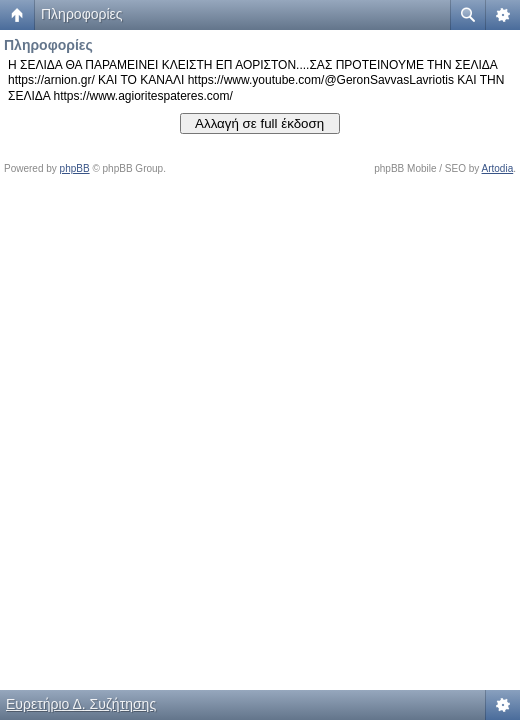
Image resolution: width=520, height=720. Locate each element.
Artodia (498, 168)
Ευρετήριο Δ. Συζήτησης (81, 704)
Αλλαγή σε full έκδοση (259, 123)
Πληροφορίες (82, 14)
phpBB (75, 168)
